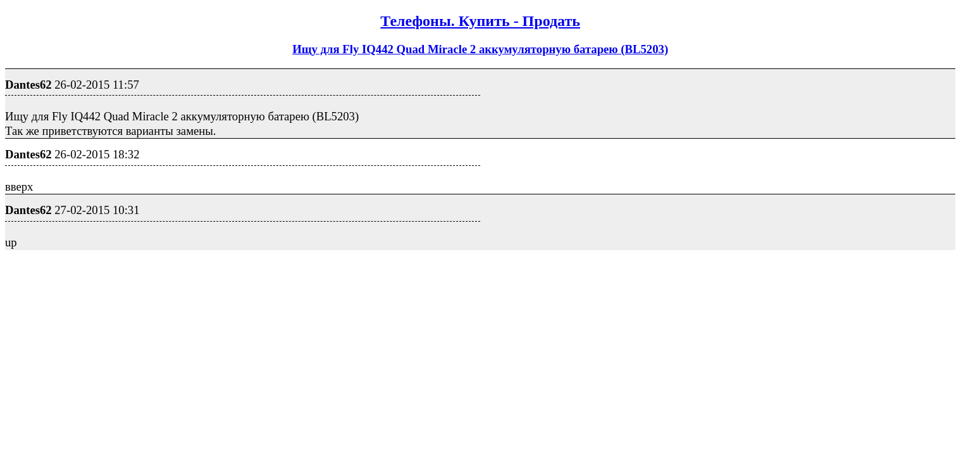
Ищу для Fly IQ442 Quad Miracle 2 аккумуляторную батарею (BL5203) (480, 49)
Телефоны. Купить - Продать (480, 21)
